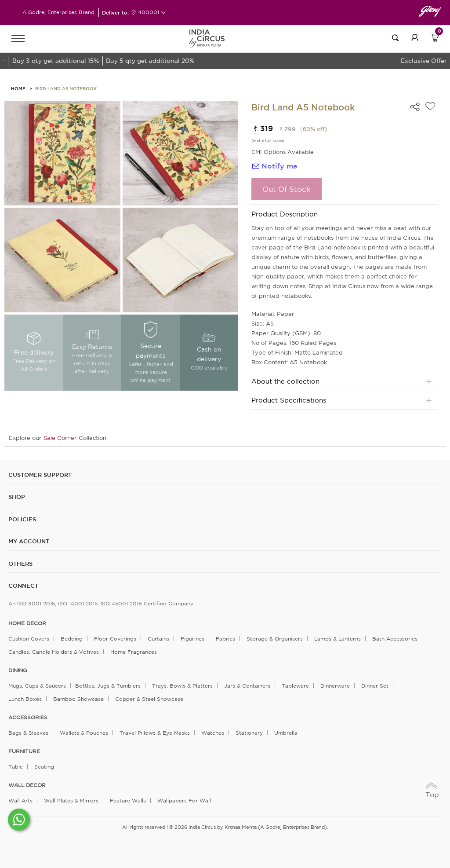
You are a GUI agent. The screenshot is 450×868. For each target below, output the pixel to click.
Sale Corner (60, 438)
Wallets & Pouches (84, 733)
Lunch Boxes (25, 699)
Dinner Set (375, 686)
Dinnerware (335, 686)
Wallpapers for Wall (184, 800)
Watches (213, 733)
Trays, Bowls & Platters (182, 686)
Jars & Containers (247, 686)
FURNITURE (24, 751)
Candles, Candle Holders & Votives (54, 652)
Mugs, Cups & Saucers (37, 686)
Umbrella (286, 733)
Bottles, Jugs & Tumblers (108, 686)
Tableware (295, 686)
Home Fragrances (134, 652)
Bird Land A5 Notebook (66, 88)
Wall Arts (20, 800)
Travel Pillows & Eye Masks (155, 733)
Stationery (249, 733)
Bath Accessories (395, 639)
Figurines (192, 639)
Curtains (158, 639)
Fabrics (225, 639)
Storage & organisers (275, 639)
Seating (44, 767)
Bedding (72, 639)
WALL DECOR (27, 785)
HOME (18, 88)
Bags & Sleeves (28, 733)
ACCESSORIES (28, 718)
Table (16, 767)
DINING (18, 670)
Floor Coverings (115, 639)
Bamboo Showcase (78, 699)
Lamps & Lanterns (337, 639)
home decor (27, 623)
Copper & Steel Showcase (149, 699)
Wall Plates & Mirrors (71, 800)
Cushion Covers (29, 639)
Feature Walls (128, 800)
